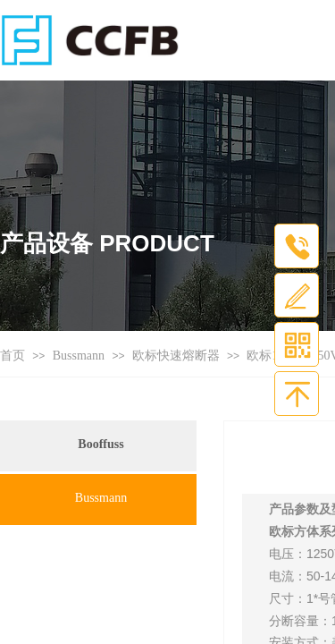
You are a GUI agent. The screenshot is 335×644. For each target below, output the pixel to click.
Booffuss (100, 444)
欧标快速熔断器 (176, 356)
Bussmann (79, 356)
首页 (13, 356)
